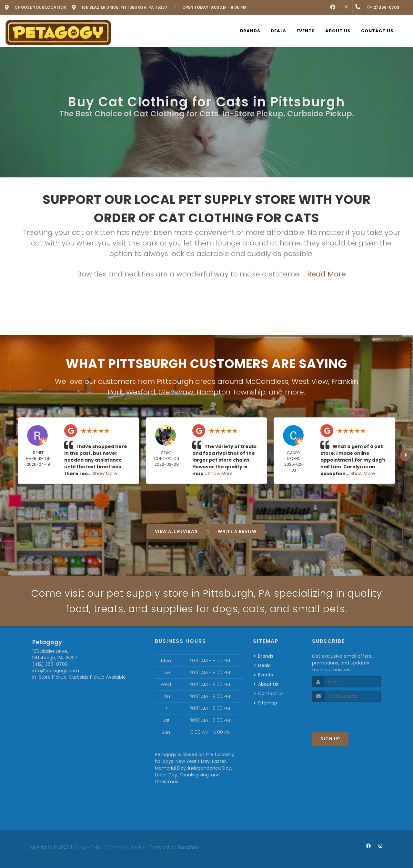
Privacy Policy (88, 847)
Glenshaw (176, 392)
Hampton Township (231, 392)
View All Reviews (176, 531)
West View (310, 381)
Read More (327, 274)
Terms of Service (127, 847)
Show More (105, 474)
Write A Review (237, 531)
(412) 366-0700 (50, 664)
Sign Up (330, 739)
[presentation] (346, 714)
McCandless (267, 381)
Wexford (141, 392)
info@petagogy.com (56, 671)
